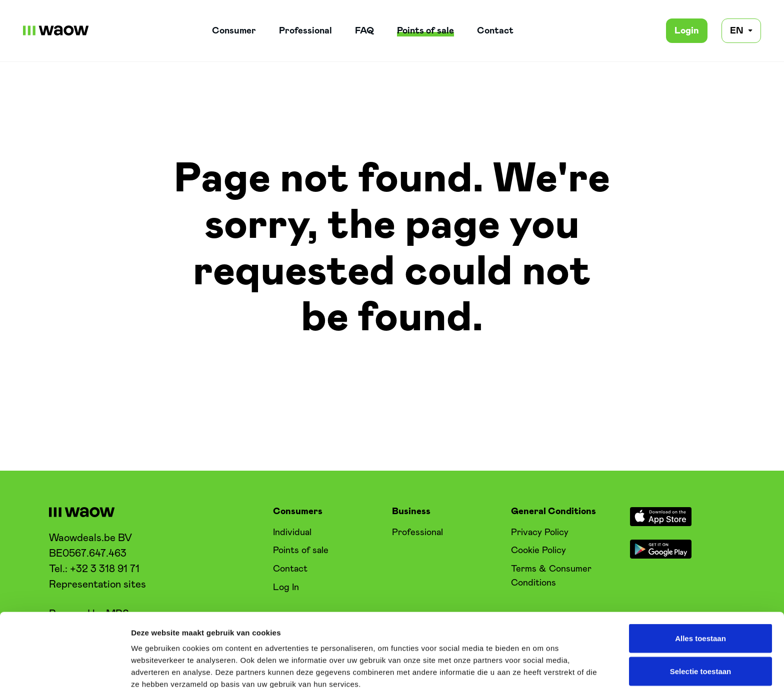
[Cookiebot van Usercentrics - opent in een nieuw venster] (65, 669)
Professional (305, 31)
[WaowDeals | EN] (56, 30)
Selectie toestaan (701, 598)
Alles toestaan (700, 565)
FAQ (364, 31)
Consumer (234, 31)
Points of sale (425, 31)
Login (687, 31)
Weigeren (700, 630)
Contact (495, 31)
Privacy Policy (540, 532)
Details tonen (540, 668)
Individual (292, 532)
